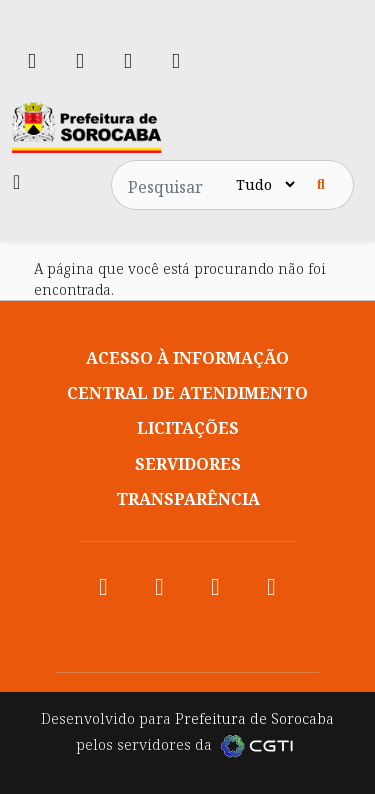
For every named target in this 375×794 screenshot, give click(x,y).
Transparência (188, 499)
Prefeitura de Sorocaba (254, 718)
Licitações (188, 428)
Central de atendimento (187, 393)
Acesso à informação (187, 358)
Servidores (188, 464)
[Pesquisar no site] (176, 185)
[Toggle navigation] (16, 182)
